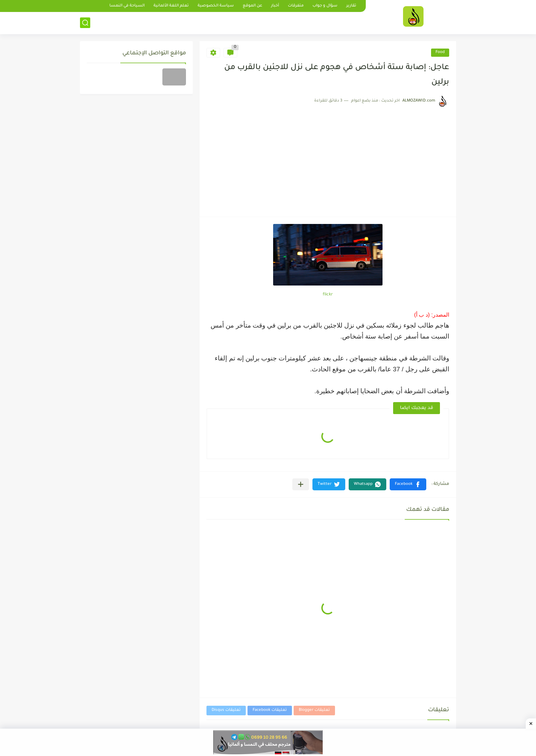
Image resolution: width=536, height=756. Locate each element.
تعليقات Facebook (270, 710)
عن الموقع (252, 6)
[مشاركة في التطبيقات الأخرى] (301, 484)
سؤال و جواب (325, 6)
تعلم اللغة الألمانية (171, 6)
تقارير (351, 6)
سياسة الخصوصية (216, 6)
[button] (408, 484)
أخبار (275, 6)
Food (440, 52)
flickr (328, 295)
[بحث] (85, 23)
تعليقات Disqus (226, 710)
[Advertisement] (328, 159)
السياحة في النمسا (127, 6)
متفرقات (296, 6)
